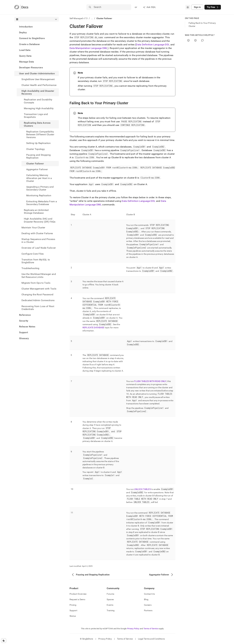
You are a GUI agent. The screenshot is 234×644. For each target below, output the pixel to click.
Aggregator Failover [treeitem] (37, 169)
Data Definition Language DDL (153, 45)
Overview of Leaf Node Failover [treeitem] (39, 248)
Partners (148, 610)
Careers (148, 605)
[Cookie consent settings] (4, 641)
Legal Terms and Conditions (151, 639)
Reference (25, 315)
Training (111, 610)
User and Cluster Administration (37, 73)
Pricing (73, 605)
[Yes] (188, 40)
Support (24, 332)
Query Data (25, 56)
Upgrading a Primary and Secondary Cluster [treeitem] (40, 188)
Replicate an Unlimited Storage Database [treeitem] (36, 211)
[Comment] (202, 40)
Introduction (26, 27)
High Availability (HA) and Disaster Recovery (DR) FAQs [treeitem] (40, 220)
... (92, 18)
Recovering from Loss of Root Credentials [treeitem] (38, 308)
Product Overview (78, 594)
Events (110, 605)
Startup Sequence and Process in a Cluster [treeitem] (38, 241)
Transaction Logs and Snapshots (36, 116)
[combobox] (188, 7)
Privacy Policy (133, 629)
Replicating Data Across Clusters (37, 124)
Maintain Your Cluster (33, 228)
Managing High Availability (39, 108)
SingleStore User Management (38, 79)
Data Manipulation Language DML (89, 48)
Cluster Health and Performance (39, 85)
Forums (110, 594)
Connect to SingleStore (32, 38)
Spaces (110, 599)
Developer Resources (31, 67)
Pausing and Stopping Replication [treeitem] (38, 156)
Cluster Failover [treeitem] (35, 164)
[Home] (21, 7)
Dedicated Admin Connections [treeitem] (38, 300)
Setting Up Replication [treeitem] (38, 143)
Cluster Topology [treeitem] (36, 149)
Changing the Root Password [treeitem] (37, 294)
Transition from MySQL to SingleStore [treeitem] (36, 261)
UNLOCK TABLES (142, 489)
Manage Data (27, 62)
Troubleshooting (30, 268)
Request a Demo (77, 599)
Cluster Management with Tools (39, 289)
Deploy (23, 32)
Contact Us (149, 594)
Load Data (25, 50)
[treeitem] (37, 27)
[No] (195, 40)
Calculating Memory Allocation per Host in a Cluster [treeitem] (39, 178)
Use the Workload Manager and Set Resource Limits (39, 275)
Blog (146, 599)
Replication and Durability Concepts (38, 101)
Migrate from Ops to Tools (36, 283)
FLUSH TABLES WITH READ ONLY (150, 381)
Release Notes (27, 327)
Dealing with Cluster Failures (37, 233)
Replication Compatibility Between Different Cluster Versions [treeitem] (40, 134)
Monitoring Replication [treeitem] (39, 195)
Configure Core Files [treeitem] (33, 254)
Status (73, 616)
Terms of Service (151, 629)
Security (24, 321)
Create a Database (29, 44)
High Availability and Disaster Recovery (38, 92)
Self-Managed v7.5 (79, 18)
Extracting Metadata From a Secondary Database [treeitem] (42, 203)
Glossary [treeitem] (24, 338)
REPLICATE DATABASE (93, 328)
